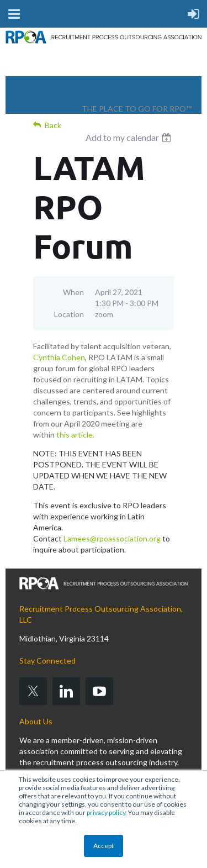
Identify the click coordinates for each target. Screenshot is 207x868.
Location (69, 314)
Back (53, 125)
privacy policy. (107, 812)
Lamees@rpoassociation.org (112, 538)
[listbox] (130, 138)
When (73, 292)
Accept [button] (104, 846)
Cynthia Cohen (59, 357)
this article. (75, 435)
